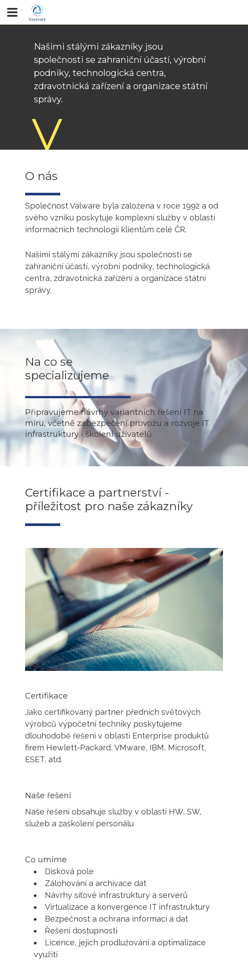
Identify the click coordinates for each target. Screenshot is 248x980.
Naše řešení (48, 796)
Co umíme (46, 860)
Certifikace (46, 696)
